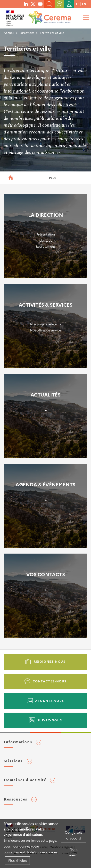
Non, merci (74, 852)
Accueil (9, 33)
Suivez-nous (50, 720)
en (84, 4)
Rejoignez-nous (50, 661)
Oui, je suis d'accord (74, 835)
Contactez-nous (50, 681)
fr (78, 4)
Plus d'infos (17, 860)
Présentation (46, 234)
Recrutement (45, 246)
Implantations (46, 240)
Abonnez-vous (50, 701)
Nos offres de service (45, 330)
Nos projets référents (46, 324)
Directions (27, 33)
